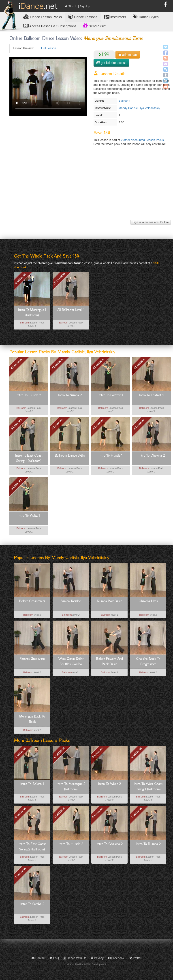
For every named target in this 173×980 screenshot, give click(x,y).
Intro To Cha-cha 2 (152, 456)
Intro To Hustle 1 (110, 456)
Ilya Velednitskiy (150, 108)
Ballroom (124, 101)
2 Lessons (57, 424)
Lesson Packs (43, 17)
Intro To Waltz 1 (29, 516)
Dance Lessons (83, 17)
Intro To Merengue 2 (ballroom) (71, 787)
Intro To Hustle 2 (29, 395)
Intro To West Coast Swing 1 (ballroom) (148, 787)
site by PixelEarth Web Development (86, 964)
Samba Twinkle (71, 601)
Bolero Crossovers (32, 601)
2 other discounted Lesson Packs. (143, 140)
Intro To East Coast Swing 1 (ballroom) (29, 458)
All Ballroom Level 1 (71, 310)
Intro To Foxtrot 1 (111, 395)
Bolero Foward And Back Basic (109, 662)
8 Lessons (16, 424)
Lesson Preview (23, 48)
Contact (38, 958)
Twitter (135, 958)
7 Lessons (57, 364)
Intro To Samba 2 (70, 395)
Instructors (115, 17)
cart (128, 55)
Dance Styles (146, 17)
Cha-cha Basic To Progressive (148, 662)
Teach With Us (75, 958)
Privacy (97, 958)
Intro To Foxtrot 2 (151, 395)
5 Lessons (16, 364)
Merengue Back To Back (32, 719)
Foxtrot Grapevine (32, 659)
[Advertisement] (90, 187)
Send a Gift (94, 25)
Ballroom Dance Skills (70, 456)
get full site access (111, 63)
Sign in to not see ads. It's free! (151, 222)
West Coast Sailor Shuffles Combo (71, 662)
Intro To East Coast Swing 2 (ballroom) (32, 847)
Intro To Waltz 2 (109, 784)
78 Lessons (59, 278)
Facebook (116, 958)
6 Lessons (20, 279)
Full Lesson (49, 48)
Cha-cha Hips (148, 601)
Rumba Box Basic (109, 601)
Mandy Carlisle (128, 108)
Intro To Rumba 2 (148, 844)
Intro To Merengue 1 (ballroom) (32, 313)
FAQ (54, 958)
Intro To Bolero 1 (32, 784)
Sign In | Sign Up (77, 6)
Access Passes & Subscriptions (50, 26)
